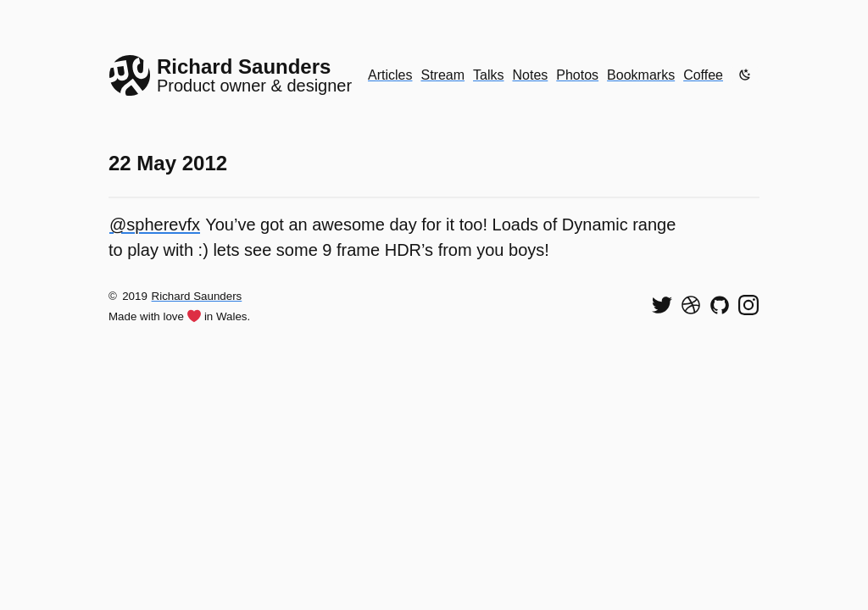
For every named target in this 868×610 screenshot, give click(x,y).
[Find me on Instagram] (748, 305)
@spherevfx (155, 225)
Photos (577, 75)
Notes (531, 75)
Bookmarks (641, 75)
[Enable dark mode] (745, 75)
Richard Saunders (197, 296)
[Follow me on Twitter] (662, 305)
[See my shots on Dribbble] (691, 305)
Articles (390, 75)
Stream (442, 75)
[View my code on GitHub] (720, 305)
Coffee (703, 75)
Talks (488, 75)
